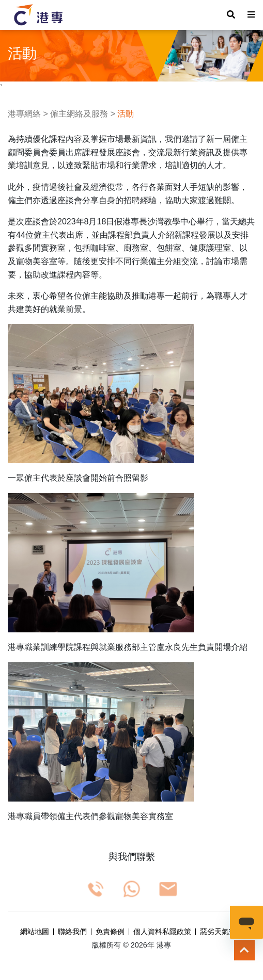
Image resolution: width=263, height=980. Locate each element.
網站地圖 (35, 932)
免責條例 (110, 932)
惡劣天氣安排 (222, 932)
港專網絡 (24, 114)
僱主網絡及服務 (79, 114)
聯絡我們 (72, 932)
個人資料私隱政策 (162, 932)
